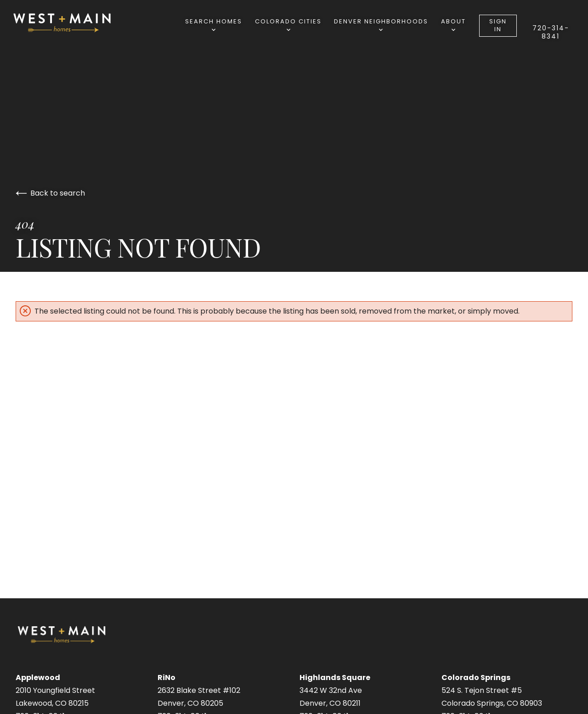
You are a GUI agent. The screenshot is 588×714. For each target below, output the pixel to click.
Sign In (498, 25)
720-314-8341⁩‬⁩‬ (551, 32)
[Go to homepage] (71, 23)
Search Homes (214, 24)
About (453, 24)
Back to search (50, 193)
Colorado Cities (288, 24)
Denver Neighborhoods (381, 24)
